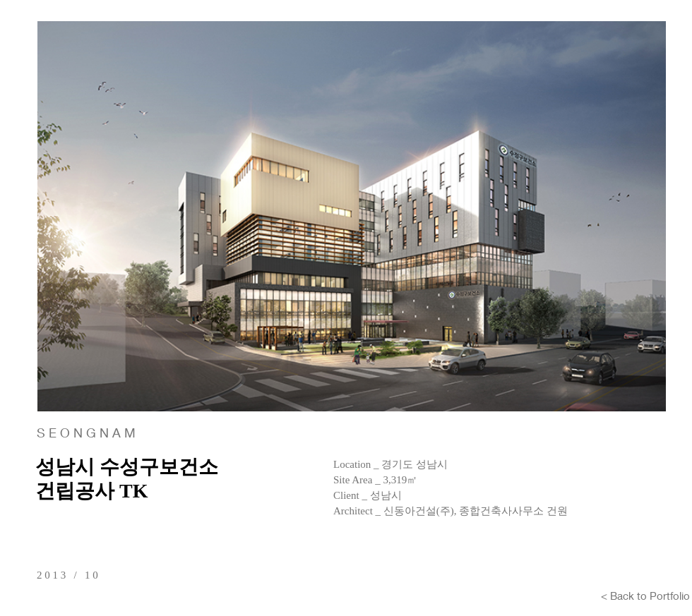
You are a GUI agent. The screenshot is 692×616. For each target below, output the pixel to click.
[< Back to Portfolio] (645, 596)
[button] (352, 216)
